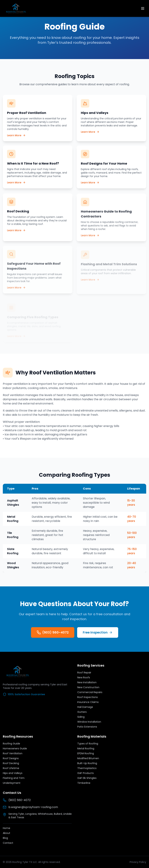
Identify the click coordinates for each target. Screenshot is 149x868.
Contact (8, 843)
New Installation (87, 682)
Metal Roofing (86, 748)
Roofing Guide (11, 744)
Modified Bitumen (88, 758)
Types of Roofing (88, 744)
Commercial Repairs (90, 692)
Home (7, 828)
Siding (81, 717)
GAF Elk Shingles (87, 778)
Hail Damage (85, 707)
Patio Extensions (87, 727)
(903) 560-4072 (53, 632)
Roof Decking (11, 763)
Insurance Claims (88, 702)
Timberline (84, 783)
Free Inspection (98, 632)
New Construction (88, 687)
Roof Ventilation (13, 753)
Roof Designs (11, 758)
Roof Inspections (88, 697)
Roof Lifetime (11, 768)
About (7, 833)
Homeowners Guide (15, 748)
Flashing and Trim (14, 778)
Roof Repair (84, 673)
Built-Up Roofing (87, 763)
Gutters (82, 712)
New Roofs (84, 677)
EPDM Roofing (86, 753)
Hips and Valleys (13, 773)
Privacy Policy (138, 862)
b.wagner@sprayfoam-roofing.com (30, 807)
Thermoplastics (87, 768)
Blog (5, 838)
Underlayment (12, 783)
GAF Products (86, 773)
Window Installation (89, 722)
